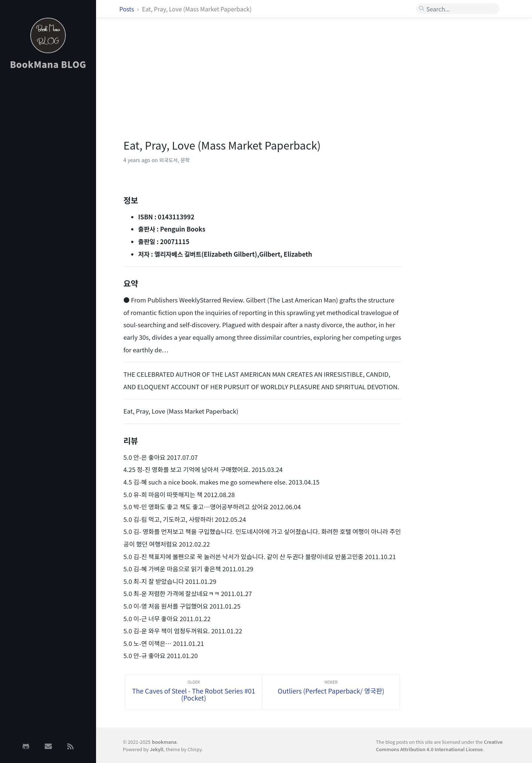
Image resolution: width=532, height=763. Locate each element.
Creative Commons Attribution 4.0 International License (439, 745)
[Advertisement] (48, 193)
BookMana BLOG (48, 64)
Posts (127, 9)
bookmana (164, 742)
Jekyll (156, 749)
